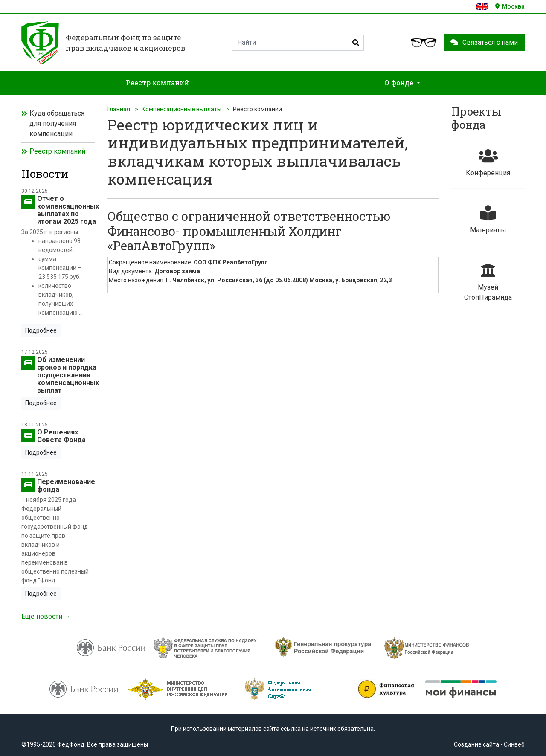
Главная (119, 109)
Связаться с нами (484, 42)
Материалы (488, 219)
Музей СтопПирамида (488, 282)
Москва (510, 6)
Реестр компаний (57, 151)
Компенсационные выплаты (182, 109)
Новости (45, 174)
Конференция (488, 162)
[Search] (298, 43)
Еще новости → (46, 616)
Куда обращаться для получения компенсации (57, 123)
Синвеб (514, 744)
